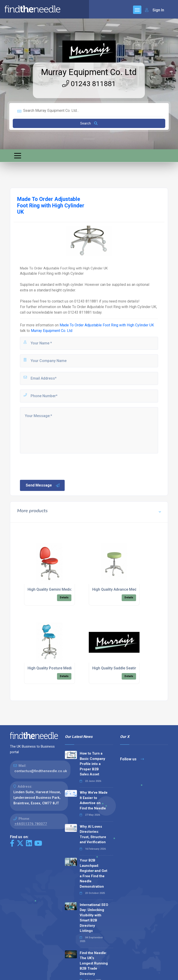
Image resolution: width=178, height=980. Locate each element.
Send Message (43, 485)
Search (89, 123)
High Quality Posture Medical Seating (59, 668)
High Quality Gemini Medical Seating (58, 589)
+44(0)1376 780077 (31, 824)
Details (64, 598)
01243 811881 (89, 84)
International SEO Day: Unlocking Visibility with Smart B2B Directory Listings (94, 918)
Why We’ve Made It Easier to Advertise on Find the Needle (94, 800)
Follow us (132, 759)
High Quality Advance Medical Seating (124, 589)
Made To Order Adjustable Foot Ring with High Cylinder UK (107, 325)
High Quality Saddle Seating (116, 668)
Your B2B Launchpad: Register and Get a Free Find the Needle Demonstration (94, 873)
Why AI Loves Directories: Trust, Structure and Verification (93, 834)
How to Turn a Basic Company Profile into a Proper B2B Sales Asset (92, 764)
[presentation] (54, 466)
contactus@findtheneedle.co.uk (41, 771)
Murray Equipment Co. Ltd (89, 72)
